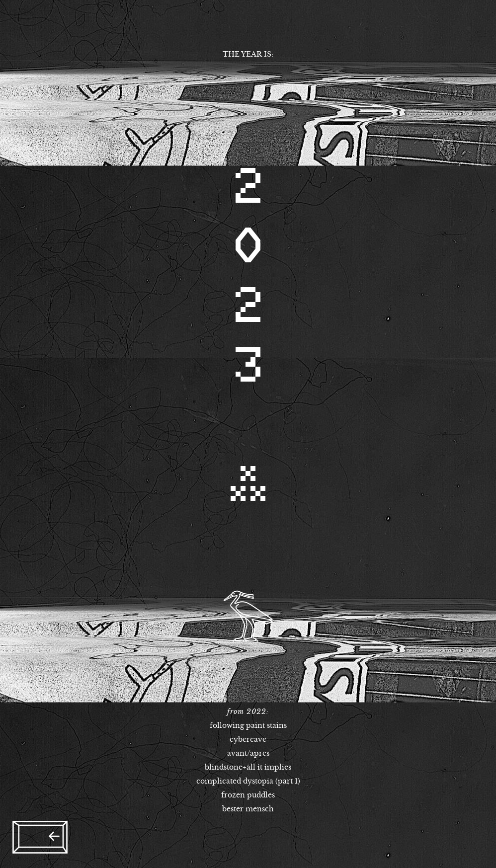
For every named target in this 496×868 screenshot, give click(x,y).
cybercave (248, 739)
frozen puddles (248, 795)
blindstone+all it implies (248, 767)
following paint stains (248, 725)
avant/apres (248, 753)
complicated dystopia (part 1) (248, 781)
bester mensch (248, 809)
